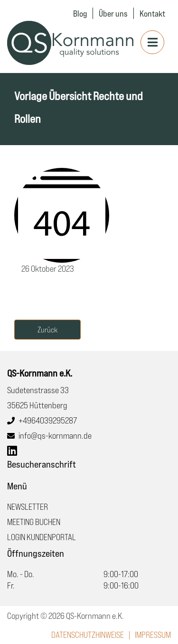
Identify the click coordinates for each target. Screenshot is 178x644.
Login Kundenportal (42, 537)
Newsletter (28, 506)
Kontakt (152, 13)
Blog (80, 13)
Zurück (47, 330)
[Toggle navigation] (152, 42)
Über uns (113, 13)
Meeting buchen (34, 522)
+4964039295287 (48, 420)
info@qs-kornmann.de (55, 435)
